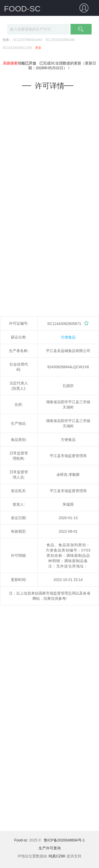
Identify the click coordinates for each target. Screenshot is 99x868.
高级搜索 (10, 63)
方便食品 (68, 337)
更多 (38, 48)
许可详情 (50, 86)
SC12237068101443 (27, 40)
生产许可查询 (50, 848)
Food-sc (21, 840)
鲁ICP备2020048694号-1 (64, 840)
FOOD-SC (22, 9)
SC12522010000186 (60, 40)
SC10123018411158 (17, 48)
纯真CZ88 (57, 856)
